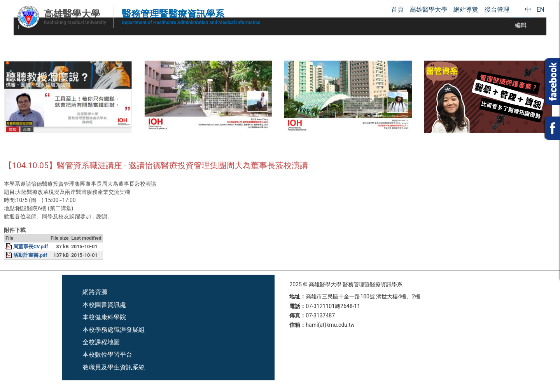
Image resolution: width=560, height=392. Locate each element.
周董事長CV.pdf (31, 247)
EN (540, 10)
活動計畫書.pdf (30, 255)
